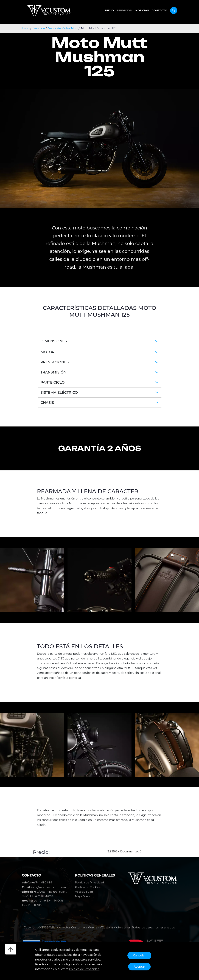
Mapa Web (82, 896)
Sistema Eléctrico (59, 392)
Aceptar (139, 967)
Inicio (109, 10)
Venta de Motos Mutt (63, 28)
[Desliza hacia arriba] (11, 949)
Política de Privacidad (90, 882)
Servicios (124, 10)
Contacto (159, 10)
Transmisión (54, 372)
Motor (48, 352)
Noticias (142, 10)
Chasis (47, 403)
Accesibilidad (84, 892)
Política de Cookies (88, 887)
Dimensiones (54, 341)
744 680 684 (44, 882)
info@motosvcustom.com (49, 887)
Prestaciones (55, 362)
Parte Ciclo (53, 382)
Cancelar (139, 955)
